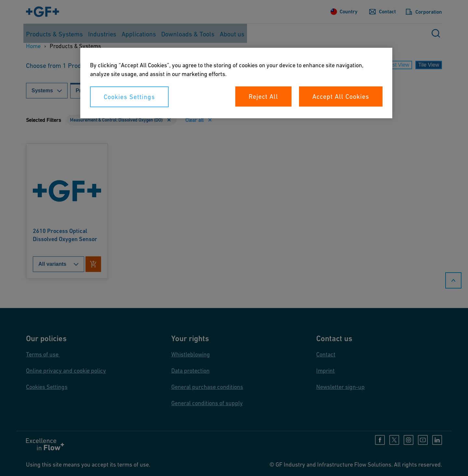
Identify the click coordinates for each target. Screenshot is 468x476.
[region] (236, 83)
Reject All (263, 96)
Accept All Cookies (341, 96)
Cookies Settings (129, 97)
